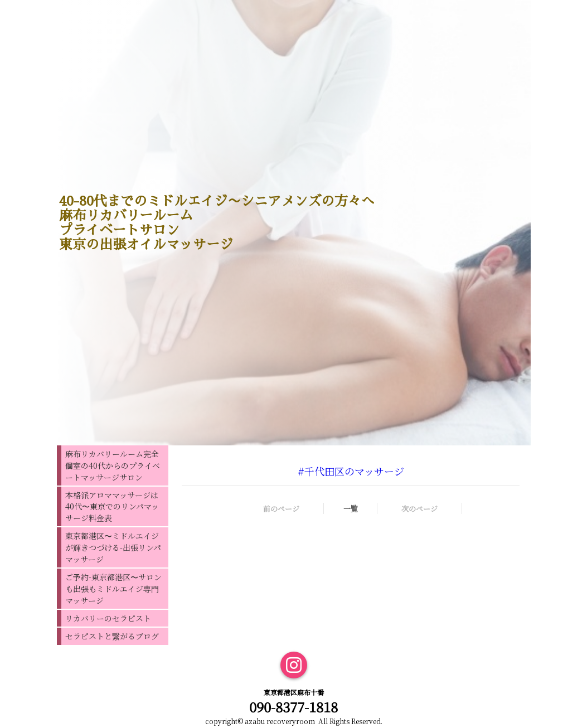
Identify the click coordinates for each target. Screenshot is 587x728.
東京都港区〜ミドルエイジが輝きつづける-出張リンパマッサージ (113, 547)
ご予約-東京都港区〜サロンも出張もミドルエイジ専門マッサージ (113, 589)
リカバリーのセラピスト (108, 618)
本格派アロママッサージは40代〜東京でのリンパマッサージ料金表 (112, 506)
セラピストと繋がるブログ (112, 636)
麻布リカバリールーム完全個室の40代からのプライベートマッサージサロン (113, 465)
